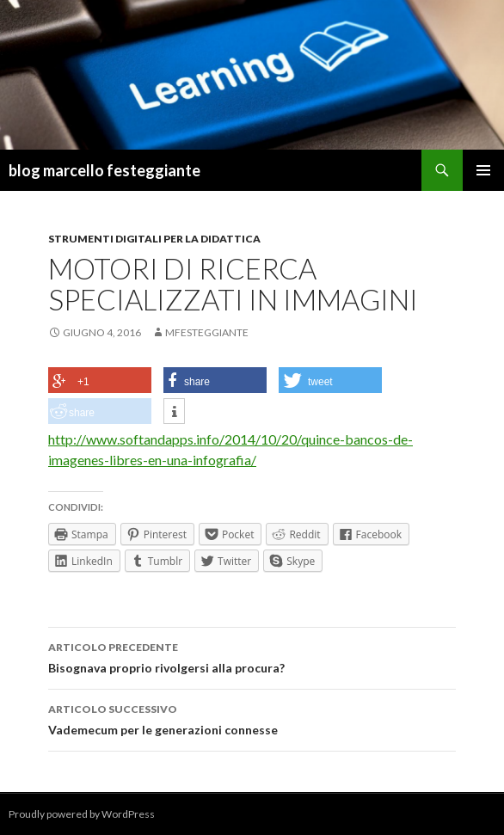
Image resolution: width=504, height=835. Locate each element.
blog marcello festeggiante (104, 170)
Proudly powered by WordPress (82, 814)
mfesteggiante (207, 332)
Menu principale (483, 170)
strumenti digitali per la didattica (154, 239)
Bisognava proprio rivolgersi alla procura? (252, 656)
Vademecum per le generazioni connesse (252, 718)
